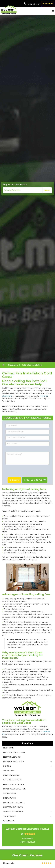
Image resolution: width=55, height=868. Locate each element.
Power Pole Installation (14, 789)
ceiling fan (44, 396)
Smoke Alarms (10, 793)
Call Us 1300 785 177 (36, 480)
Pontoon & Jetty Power (14, 784)
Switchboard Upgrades (14, 803)
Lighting (7, 766)
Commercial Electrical (14, 812)
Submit (16, 480)
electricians (7, 396)
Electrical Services (12, 757)
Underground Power (13, 807)
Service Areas (9, 816)
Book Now (48, 4)
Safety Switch (9, 798)
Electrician (8, 748)
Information (9, 821)
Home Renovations (12, 775)
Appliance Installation (13, 762)
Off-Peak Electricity (12, 780)
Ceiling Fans (9, 771)
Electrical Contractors (14, 752)
